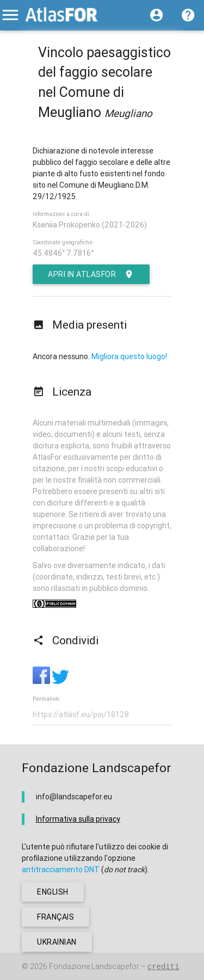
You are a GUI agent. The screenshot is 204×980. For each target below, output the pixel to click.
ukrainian (57, 942)
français (55, 917)
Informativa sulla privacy (78, 819)
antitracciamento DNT (61, 870)
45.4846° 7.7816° (63, 253)
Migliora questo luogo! (129, 356)
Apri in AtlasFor (91, 274)
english (53, 892)
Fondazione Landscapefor (94, 966)
